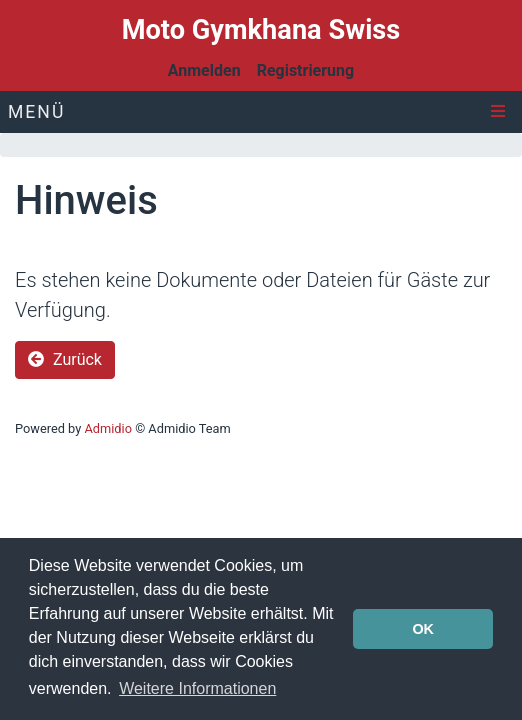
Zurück (65, 359)
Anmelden (204, 70)
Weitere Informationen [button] (197, 688)
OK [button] (423, 629)
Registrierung (306, 70)
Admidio (108, 428)
